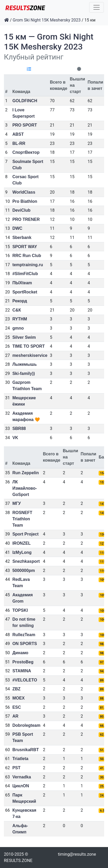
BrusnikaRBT (25, 750)
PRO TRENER (26, 219)
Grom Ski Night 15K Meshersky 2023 (47, 20)
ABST (18, 134)
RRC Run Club (27, 256)
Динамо (20, 653)
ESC (17, 707)
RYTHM (20, 319)
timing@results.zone (77, 854)
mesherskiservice (30, 355)
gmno (18, 328)
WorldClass (24, 192)
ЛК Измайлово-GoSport (25, 488)
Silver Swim (24, 337)
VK (15, 438)
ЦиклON (21, 786)
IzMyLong (22, 552)
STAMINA (22, 671)
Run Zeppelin (25, 473)
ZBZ (16, 689)
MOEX (18, 698)
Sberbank (22, 238)
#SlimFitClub (25, 274)
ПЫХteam (22, 283)
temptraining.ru (28, 265)
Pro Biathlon (25, 201)
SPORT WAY (25, 247)
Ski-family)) (23, 373)
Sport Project (25, 534)
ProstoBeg (23, 662)
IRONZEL (21, 543)
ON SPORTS (25, 644)
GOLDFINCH (25, 101)
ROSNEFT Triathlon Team (22, 519)
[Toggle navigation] (97, 7)
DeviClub (21, 210)
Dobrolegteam (26, 725)
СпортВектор (26, 152)
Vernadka (22, 777)
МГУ (16, 503)
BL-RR (19, 143)
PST (16, 768)
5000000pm (23, 571)
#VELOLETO (25, 680)
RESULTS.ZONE (18, 861)
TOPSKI (20, 610)
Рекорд (20, 301)
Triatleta (20, 759)
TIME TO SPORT (28, 346)
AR (15, 716)
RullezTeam (24, 635)
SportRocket (25, 292)
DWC (17, 228)
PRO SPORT (25, 125)
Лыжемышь (24, 364)
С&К (17, 310)
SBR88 (19, 428)
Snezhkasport (26, 561)
